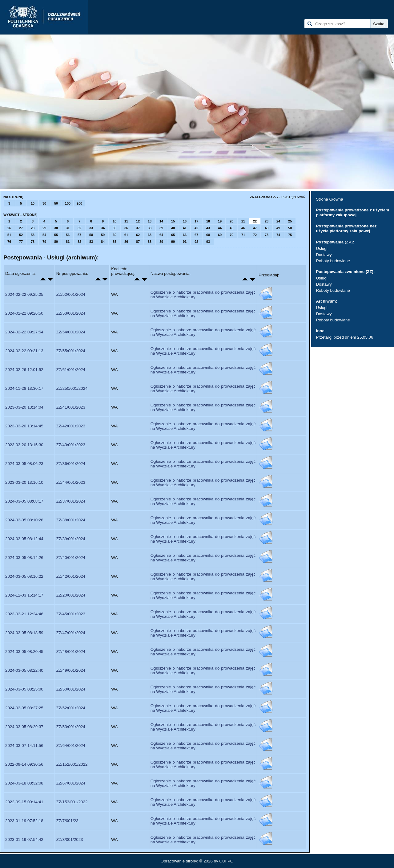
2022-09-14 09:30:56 (24, 764)
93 (208, 242)
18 (208, 221)
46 (243, 228)
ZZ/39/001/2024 (71, 539)
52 (21, 235)
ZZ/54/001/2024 (71, 332)
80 (56, 242)
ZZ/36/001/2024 (71, 464)
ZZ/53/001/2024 (71, 313)
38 (150, 228)
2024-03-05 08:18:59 (24, 633)
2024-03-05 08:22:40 (24, 670)
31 (68, 228)
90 (173, 242)
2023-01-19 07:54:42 (24, 839)
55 (56, 235)
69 (220, 235)
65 (173, 235)
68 (208, 235)
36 (126, 228)
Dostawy (324, 255)
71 (243, 235)
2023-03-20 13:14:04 (24, 407)
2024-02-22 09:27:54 (24, 332)
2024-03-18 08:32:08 (24, 783)
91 (185, 242)
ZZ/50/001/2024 (71, 689)
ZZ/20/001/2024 (71, 595)
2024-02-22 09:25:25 (24, 294)
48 (267, 228)
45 (231, 228)
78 (33, 242)
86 (126, 242)
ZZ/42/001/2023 (71, 426)
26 (9, 228)
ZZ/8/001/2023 (70, 839)
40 (173, 228)
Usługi (322, 249)
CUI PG (226, 861)
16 (185, 221)
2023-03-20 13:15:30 (24, 445)
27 (21, 228)
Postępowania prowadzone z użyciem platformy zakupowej (352, 212)
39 (161, 228)
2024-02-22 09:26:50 (24, 313)
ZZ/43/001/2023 (71, 445)
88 (150, 242)
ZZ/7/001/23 (67, 821)
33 (91, 228)
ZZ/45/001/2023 (71, 614)
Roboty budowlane (333, 261)
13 (150, 221)
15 (173, 221)
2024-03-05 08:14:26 (24, 558)
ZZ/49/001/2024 (71, 670)
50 (56, 203)
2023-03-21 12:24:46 (24, 614)
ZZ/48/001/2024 (71, 652)
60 (115, 235)
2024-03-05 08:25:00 (24, 689)
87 (138, 242)
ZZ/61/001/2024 (71, 370)
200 (79, 203)
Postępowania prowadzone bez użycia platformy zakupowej (346, 228)
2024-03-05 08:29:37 (24, 727)
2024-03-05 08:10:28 (24, 520)
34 (103, 228)
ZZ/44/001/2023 (71, 482)
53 (33, 235)
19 (220, 221)
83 (91, 242)
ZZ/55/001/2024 (71, 351)
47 (255, 228)
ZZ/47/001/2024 (71, 633)
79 (44, 242)
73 (267, 235)
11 (126, 221)
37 (138, 228)
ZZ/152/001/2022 (72, 764)
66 (185, 235)
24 (278, 221)
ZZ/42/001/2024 (71, 576)
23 (267, 221)
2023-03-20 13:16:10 (24, 482)
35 (115, 228)
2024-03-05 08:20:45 (24, 652)
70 (231, 235)
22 (255, 221)
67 (196, 235)
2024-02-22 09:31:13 (24, 351)
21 (243, 221)
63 (150, 235)
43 (208, 228)
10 (33, 203)
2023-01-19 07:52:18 (24, 821)
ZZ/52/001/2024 (71, 294)
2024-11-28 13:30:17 (24, 388)
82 (79, 242)
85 (115, 242)
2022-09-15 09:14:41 (24, 802)
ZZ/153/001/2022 (72, 802)
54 (44, 235)
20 (231, 221)
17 (196, 221)
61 (126, 235)
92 (196, 242)
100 (68, 203)
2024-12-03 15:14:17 (24, 595)
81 (68, 242)
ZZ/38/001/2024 (71, 520)
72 (255, 235)
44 (220, 228)
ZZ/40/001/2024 (71, 558)
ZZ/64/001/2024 (71, 746)
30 (44, 203)
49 (278, 228)
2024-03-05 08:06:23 (24, 464)
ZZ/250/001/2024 (72, 388)
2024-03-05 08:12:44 (24, 539)
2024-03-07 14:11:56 (24, 746)
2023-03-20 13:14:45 (24, 426)
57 (79, 235)
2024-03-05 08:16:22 (24, 576)
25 (290, 221)
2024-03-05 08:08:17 (24, 501)
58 (91, 235)
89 (161, 242)
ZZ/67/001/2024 (71, 783)
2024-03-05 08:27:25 (24, 708)
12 (138, 221)
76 (9, 242)
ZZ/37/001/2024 (71, 501)
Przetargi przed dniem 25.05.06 (344, 337)
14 (161, 221)
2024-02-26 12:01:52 (24, 370)
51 (9, 235)
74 (278, 235)
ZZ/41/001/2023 (71, 407)
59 (103, 235)
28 (33, 228)
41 (185, 228)
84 (103, 242)
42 (196, 228)
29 (44, 228)
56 (68, 235)
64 (161, 235)
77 (21, 242)
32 (79, 228)
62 (138, 235)
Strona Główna (329, 199)
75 (290, 235)
